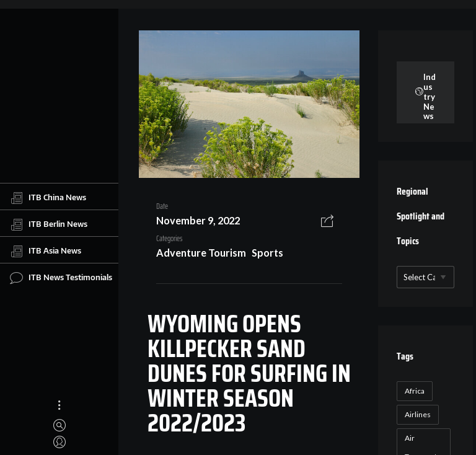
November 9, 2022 (198, 220)
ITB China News (48, 198)
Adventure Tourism (201, 253)
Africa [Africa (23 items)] (415, 391)
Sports (267, 253)
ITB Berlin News (49, 224)
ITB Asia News (46, 251)
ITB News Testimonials (61, 278)
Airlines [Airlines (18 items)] (418, 414)
